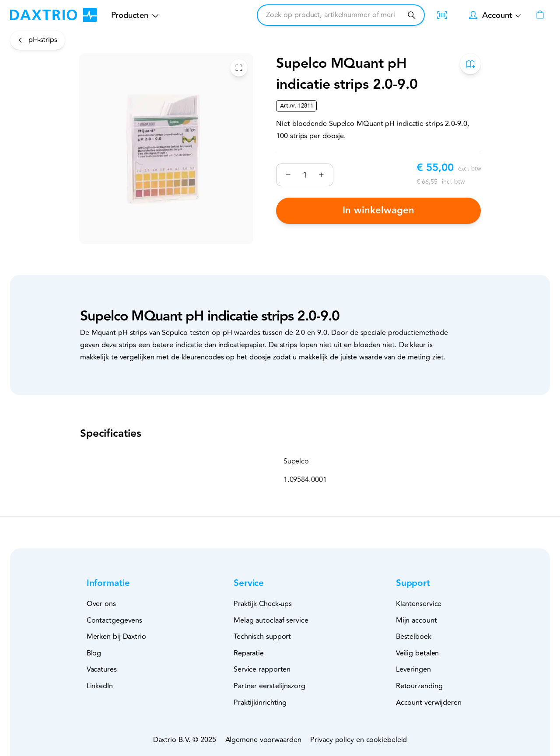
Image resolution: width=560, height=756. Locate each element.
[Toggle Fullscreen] (239, 67)
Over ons (101, 604)
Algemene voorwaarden (263, 740)
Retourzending (419, 686)
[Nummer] (305, 174)
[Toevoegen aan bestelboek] (470, 64)
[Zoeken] (411, 15)
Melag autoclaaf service (271, 620)
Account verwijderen (429, 703)
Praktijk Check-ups (263, 604)
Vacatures (102, 669)
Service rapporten (262, 669)
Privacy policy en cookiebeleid (359, 740)
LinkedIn (100, 686)
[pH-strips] (38, 40)
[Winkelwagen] (540, 15)
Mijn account (416, 620)
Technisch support (262, 637)
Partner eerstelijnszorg (269, 686)
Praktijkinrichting (260, 703)
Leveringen (413, 669)
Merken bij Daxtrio (116, 637)
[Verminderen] (288, 175)
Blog (94, 653)
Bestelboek (414, 637)
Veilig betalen (418, 653)
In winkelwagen (378, 211)
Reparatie (249, 653)
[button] (122, 584)
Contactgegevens (115, 620)
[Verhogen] (321, 175)
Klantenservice (419, 604)
